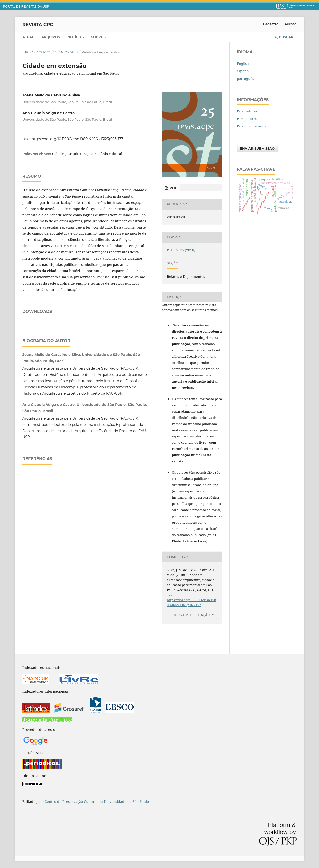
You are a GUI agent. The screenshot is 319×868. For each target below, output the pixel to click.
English (243, 63)
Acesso (290, 24)
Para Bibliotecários (251, 126)
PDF (173, 188)
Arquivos (51, 37)
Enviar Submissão (257, 148)
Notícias (76, 37)
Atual (28, 37)
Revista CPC (38, 24)
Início (28, 52)
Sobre (98, 37)
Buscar (284, 37)
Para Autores (247, 119)
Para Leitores (247, 111)
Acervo (43, 52)
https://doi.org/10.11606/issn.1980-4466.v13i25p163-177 (77, 139)
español (243, 71)
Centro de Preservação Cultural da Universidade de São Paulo (97, 802)
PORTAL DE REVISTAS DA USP (26, 7)
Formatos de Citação (190, 615)
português (245, 78)
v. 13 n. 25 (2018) (66, 52)
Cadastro (271, 24)
